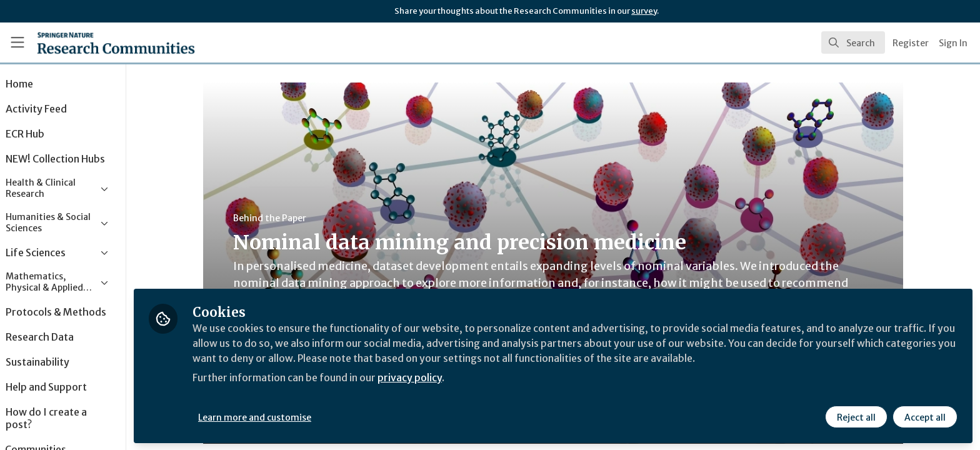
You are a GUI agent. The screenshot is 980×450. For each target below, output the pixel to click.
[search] (853, 42)
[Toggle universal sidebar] (17, 42)
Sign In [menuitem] (953, 43)
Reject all (856, 417)
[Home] (101, 42)
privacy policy (445, 377)
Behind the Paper (287, 218)
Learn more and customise (288, 417)
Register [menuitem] (911, 43)
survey (644, 11)
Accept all (925, 417)
